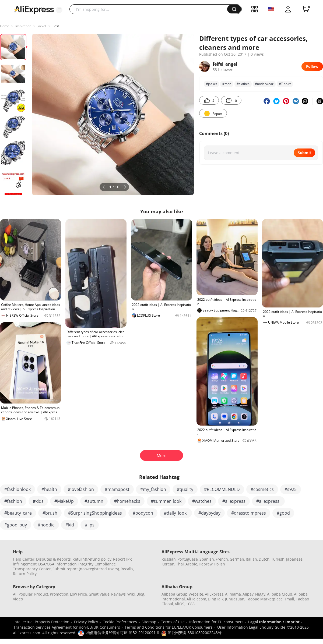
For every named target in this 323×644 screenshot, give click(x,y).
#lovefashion (81, 489)
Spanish (207, 559)
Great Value (99, 594)
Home (5, 26)
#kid (70, 525)
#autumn (94, 501)
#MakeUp (64, 501)
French (222, 559)
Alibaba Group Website (182, 594)
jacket (42, 26)
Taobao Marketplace (264, 599)
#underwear (264, 84)
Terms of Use (173, 622)
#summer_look (166, 501)
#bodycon (143, 513)
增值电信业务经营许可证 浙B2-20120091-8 (123, 633)
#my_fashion (153, 489)
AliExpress (214, 594)
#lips (90, 525)
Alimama (233, 594)
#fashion (13, 501)
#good (283, 513)
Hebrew (206, 564)
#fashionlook (17, 489)
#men (227, 84)
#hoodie (46, 525)
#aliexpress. (268, 501)
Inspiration (23, 26)
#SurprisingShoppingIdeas (95, 513)
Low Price (78, 594)
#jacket (211, 84)
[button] (59, 10)
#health (49, 489)
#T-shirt (285, 84)
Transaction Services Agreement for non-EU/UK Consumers (67, 627)
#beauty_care (18, 513)
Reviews (118, 594)
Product (41, 594)
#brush (50, 513)
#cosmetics (262, 489)
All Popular (23, 594)
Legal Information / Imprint (274, 622)
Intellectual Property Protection (41, 622)
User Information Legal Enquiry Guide (251, 627)
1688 (190, 604)
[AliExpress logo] (34, 9)
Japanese (294, 559)
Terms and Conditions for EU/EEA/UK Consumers (169, 627)
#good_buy (16, 525)
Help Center (24, 559)
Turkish (278, 559)
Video (18, 599)
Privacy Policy (86, 622)
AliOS (180, 604)
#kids (38, 501)
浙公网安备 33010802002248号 (191, 633)
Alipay (248, 594)
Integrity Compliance (97, 564)
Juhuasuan (235, 599)
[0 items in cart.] (306, 9)
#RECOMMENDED (222, 489)
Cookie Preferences (120, 622)
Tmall (289, 599)
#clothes (243, 84)
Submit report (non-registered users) (86, 569)
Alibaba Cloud (280, 594)
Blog (140, 594)
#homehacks (127, 501)
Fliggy (260, 594)
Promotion (59, 594)
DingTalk (216, 599)
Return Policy (25, 574)
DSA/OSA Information (57, 564)
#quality (185, 489)
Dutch (264, 559)
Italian (251, 559)
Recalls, (127, 569)
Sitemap (149, 622)
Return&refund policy (92, 559)
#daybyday (209, 513)
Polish (220, 564)
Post (56, 26)
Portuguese (188, 559)
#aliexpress (234, 501)
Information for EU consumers (216, 622)
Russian (169, 559)
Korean (168, 564)
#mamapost (117, 489)
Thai (180, 564)
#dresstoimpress (249, 513)
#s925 (291, 489)
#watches (202, 501)
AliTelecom (196, 599)
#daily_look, (176, 513)
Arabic (191, 564)
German (237, 559)
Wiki (131, 594)
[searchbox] (150, 9)
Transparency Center (32, 569)
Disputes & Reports (53, 559)
